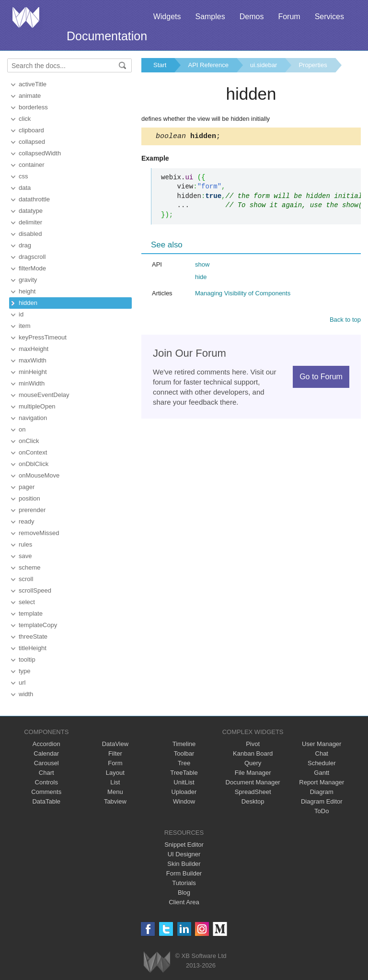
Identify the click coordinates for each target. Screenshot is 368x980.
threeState (33, 636)
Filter (115, 753)
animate (30, 96)
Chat (322, 753)
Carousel (46, 763)
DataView (115, 744)
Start (160, 65)
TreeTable (184, 773)
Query (253, 763)
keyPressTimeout (43, 337)
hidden (28, 303)
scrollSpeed (35, 590)
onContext (33, 452)
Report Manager (322, 782)
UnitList (184, 782)
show (202, 266)
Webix (157, 962)
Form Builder (184, 873)
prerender (32, 510)
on (22, 429)
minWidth (32, 383)
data (25, 188)
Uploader (184, 792)
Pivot (253, 744)
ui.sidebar (264, 65)
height (27, 291)
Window (184, 801)
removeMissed (39, 533)
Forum (289, 17)
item (25, 326)
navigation (33, 418)
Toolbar (184, 753)
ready (27, 521)
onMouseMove (39, 475)
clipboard (31, 130)
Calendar (46, 753)
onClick (29, 441)
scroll (26, 579)
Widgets (167, 17)
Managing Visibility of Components (243, 295)
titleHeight (33, 648)
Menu (115, 792)
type (25, 671)
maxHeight (34, 349)
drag (25, 245)
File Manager (253, 773)
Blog (184, 892)
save (25, 556)
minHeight (33, 372)
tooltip (27, 659)
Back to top (345, 321)
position (29, 498)
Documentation (107, 36)
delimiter (30, 222)
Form (115, 763)
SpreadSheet (253, 792)
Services (329, 17)
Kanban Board (253, 753)
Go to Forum (321, 378)
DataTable (46, 801)
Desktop (253, 801)
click (25, 119)
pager (27, 487)
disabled (30, 234)
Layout (115, 773)
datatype (31, 211)
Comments (46, 792)
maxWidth (33, 360)
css (23, 176)
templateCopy (38, 625)
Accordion (46, 744)
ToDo (322, 811)
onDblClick (34, 464)
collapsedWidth (40, 153)
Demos (252, 17)
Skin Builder (184, 864)
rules (25, 544)
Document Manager (253, 782)
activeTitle (33, 84)
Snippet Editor (184, 845)
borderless (33, 107)
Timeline (184, 744)
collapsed (32, 142)
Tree (184, 763)
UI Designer (184, 854)
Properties (313, 65)
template (31, 613)
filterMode (32, 268)
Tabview (115, 801)
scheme (30, 567)
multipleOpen (37, 406)
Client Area (184, 902)
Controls (46, 782)
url (22, 682)
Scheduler (322, 763)
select (27, 602)
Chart (46, 773)
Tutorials (184, 883)
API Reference (208, 65)
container (31, 165)
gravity (28, 280)
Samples (210, 17)
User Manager (322, 744)
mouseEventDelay (44, 395)
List (115, 782)
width (26, 694)
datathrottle (34, 199)
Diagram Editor (322, 801)
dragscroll (32, 257)
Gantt (322, 773)
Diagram (322, 792)
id (21, 314)
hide (201, 278)
